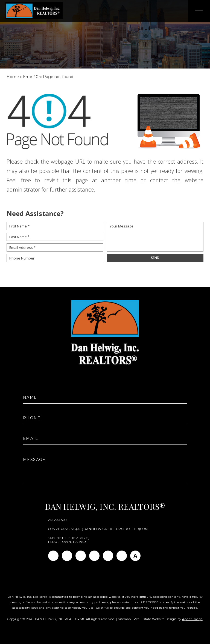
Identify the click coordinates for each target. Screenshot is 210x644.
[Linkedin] (81, 556)
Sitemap (124, 619)
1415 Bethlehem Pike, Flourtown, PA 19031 (68, 540)
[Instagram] (67, 556)
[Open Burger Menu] (199, 11)
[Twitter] (94, 556)
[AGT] (135, 556)
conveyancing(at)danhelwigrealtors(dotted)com (98, 529)
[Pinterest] (122, 556)
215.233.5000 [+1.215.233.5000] (58, 520)
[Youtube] (108, 556)
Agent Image (192, 619)
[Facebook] (53, 556)
